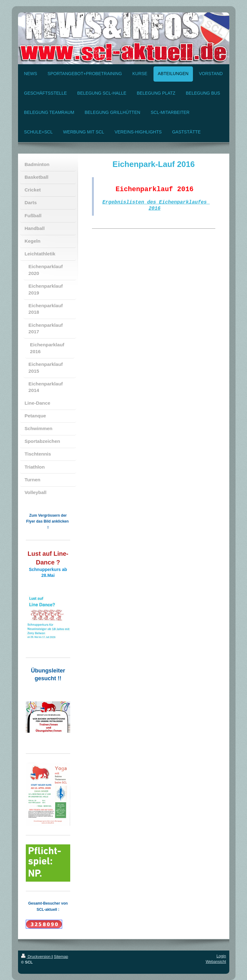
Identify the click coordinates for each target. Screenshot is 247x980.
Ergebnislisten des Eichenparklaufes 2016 (156, 207)
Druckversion (36, 957)
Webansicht (216, 962)
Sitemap (61, 957)
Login (221, 956)
